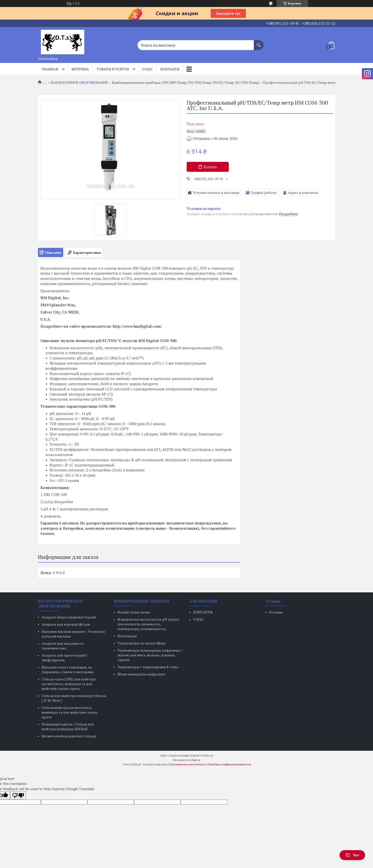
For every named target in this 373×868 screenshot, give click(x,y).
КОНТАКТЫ (203, 612)
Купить (210, 167)
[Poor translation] (18, 795)
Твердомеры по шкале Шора (142, 643)
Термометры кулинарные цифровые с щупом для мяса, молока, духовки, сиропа (150, 655)
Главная (50, 69)
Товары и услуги (113, 69)
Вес (53, 480)
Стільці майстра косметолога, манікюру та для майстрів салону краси (70, 712)
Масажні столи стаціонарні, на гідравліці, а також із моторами (68, 669)
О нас (147, 69)
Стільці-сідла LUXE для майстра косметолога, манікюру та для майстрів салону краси (69, 684)
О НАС (199, 619)
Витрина (80, 69)
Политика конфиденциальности (229, 764)
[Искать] (259, 43)
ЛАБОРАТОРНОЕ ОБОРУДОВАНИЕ (79, 83)
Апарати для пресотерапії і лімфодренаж (64, 658)
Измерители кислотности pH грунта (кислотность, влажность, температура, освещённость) (148, 624)
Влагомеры (127, 636)
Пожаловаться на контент (187, 764)
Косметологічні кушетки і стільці (69, 736)
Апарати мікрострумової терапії (69, 617)
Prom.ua (208, 755)
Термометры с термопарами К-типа (148, 667)
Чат (352, 855)
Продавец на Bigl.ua (186, 760)
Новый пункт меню (134, 612)
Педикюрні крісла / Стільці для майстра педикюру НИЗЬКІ (68, 726)
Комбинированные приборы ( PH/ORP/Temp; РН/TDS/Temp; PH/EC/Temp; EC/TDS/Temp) (186, 83)
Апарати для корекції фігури (66, 624)
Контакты (170, 69)
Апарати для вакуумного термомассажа (63, 646)
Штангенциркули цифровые (141, 674)
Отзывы (276, 612)
